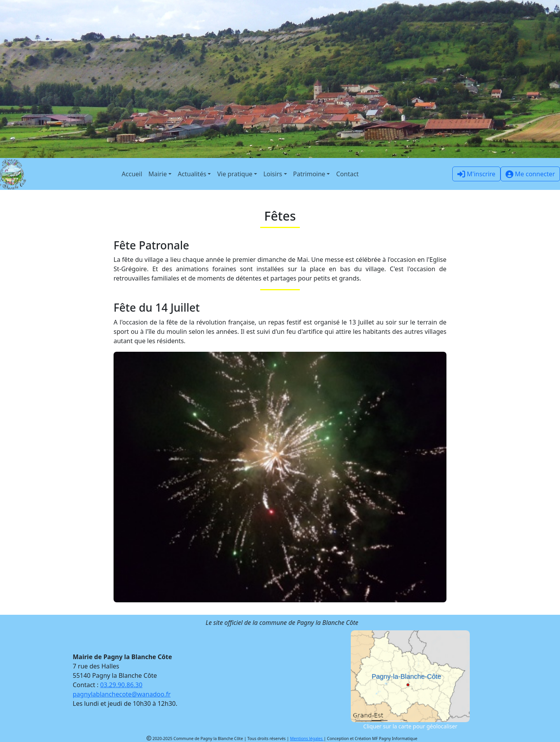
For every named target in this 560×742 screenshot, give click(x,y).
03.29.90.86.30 (122, 685)
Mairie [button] (158, 174)
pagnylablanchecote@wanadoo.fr (122, 694)
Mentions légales (307, 738)
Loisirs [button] (273, 174)
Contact (347, 174)
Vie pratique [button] (235, 174)
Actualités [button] (192, 174)
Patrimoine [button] (309, 174)
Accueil (132, 174)
